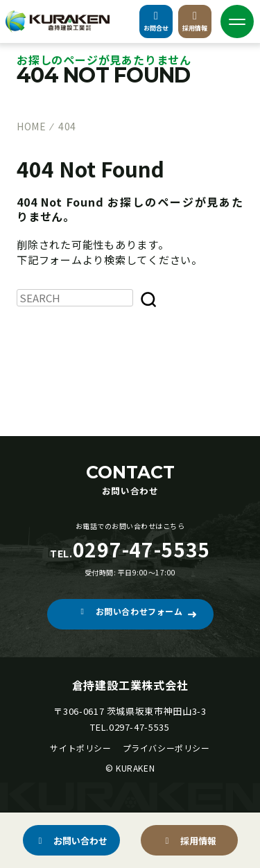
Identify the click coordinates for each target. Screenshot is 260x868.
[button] (130, 614)
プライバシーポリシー (166, 748)
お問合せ (156, 21)
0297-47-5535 (139, 727)
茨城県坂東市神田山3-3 (157, 711)
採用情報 (195, 21)
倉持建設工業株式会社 (130, 685)
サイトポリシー (80, 748)
